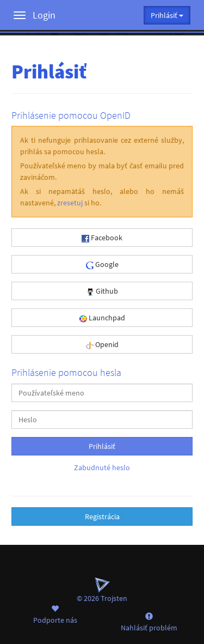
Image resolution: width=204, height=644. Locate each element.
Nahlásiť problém (149, 622)
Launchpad (102, 318)
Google (102, 264)
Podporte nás (55, 614)
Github (102, 291)
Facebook (102, 238)
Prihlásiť (102, 446)
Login (44, 15)
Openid (102, 344)
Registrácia (102, 517)
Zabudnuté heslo (102, 467)
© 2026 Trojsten (102, 590)
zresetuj (70, 203)
